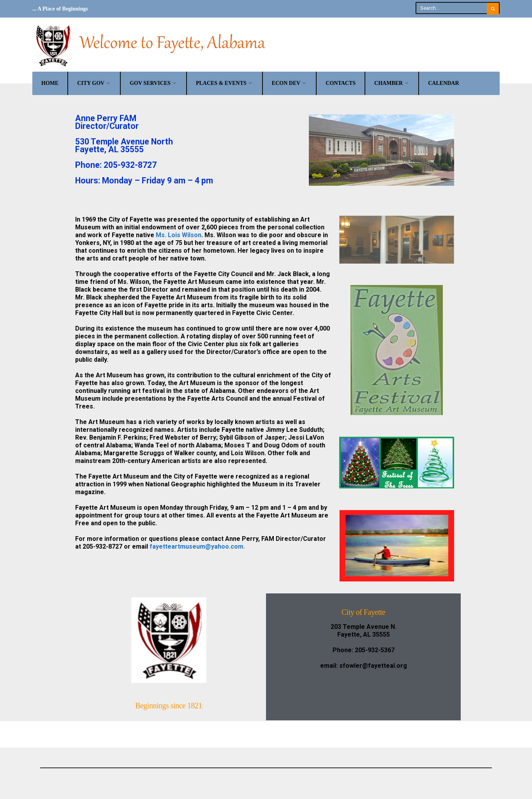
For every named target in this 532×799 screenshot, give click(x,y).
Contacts (341, 83)
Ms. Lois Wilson (179, 235)
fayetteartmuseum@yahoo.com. (197, 546)
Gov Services (150, 83)
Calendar (443, 83)
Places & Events (221, 83)
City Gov (91, 83)
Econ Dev (286, 83)
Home (50, 83)
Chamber (388, 83)
